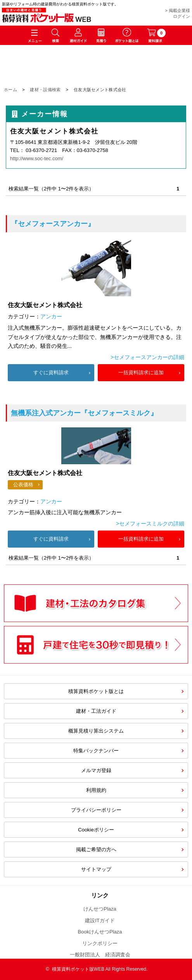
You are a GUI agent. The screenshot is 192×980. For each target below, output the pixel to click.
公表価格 (23, 485)
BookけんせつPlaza (100, 932)
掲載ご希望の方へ (96, 850)
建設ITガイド (100, 920)
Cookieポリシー (96, 830)
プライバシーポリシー (96, 810)
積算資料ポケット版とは (96, 691)
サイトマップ (96, 869)
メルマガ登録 (96, 770)
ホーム (10, 90)
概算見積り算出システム (96, 731)
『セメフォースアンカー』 (53, 224)
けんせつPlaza (100, 909)
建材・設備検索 (45, 90)
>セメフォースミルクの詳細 (150, 524)
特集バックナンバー (96, 751)
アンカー (51, 316)
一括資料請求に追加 (141, 372)
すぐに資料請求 (51, 372)
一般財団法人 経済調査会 (100, 955)
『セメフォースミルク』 (84, 413)
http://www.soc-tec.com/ (37, 158)
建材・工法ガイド (96, 711)
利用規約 (96, 790)
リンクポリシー (100, 943)
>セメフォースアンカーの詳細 (147, 357)
